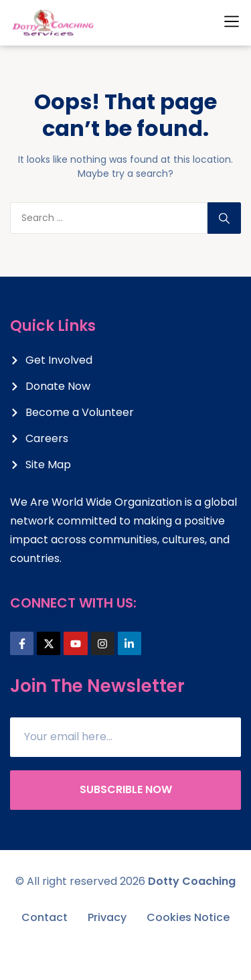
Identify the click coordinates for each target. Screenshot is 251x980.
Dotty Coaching (192, 881)
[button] (232, 21)
